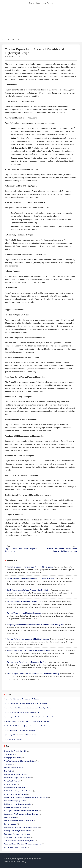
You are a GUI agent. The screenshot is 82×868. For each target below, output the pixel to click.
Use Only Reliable (11, 817)
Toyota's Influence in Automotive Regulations (24, 602)
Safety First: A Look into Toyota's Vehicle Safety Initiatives (29, 590)
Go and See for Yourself (13, 781)
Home (4, 40)
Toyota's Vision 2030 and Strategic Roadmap (24, 613)
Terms (18, 862)
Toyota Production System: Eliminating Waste (20, 841)
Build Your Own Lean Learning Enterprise (19, 804)
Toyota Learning (11, 754)
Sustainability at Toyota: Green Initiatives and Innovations (28, 651)
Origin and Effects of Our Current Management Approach (24, 844)
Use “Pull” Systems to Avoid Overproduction (20, 821)
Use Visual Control (12, 784)
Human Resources (12, 824)
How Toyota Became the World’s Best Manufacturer (22, 811)
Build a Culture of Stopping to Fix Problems (20, 791)
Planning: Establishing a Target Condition (19, 831)
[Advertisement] (41, 23)
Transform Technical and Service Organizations (21, 761)
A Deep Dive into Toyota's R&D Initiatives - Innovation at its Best (31, 578)
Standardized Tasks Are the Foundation (18, 837)
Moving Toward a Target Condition (17, 847)
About (6, 862)
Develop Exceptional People (15, 768)
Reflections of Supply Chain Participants (19, 778)
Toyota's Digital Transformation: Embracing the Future (27, 662)
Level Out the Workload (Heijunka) (17, 794)
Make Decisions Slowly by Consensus (18, 807)
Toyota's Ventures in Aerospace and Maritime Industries (28, 639)
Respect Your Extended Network (16, 788)
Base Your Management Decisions (17, 774)
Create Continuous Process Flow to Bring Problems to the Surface (27, 798)
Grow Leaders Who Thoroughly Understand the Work (23, 814)
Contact (12, 862)
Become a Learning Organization (16, 801)
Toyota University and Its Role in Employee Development (21, 550)
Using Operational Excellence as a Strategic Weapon (23, 827)
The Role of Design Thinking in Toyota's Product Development (30, 567)
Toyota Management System (41, 3)
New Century (10, 771)
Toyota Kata (9, 764)
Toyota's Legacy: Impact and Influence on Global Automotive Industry (33, 674)
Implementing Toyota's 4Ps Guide (17, 751)
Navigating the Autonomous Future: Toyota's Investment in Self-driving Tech (35, 625)
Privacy (24, 862)
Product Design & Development (18, 40)
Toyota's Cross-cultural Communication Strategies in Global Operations (62, 550)
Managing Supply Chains (14, 758)
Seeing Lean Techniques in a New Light (18, 834)
